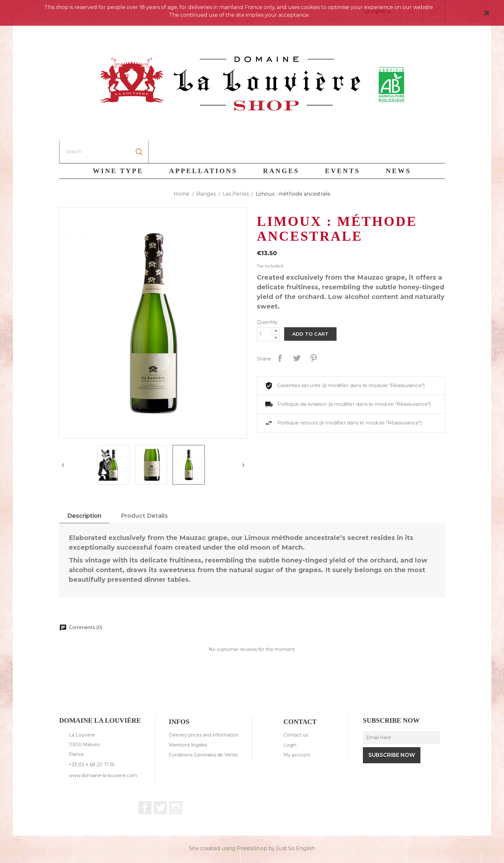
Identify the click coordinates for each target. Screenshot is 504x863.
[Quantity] (265, 312)
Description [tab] (84, 493)
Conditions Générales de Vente (203, 732)
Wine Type (118, 148)
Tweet (297, 336)
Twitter (160, 785)
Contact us (296, 712)
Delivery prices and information (204, 712)
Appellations (203, 148)
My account (297, 732)
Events (342, 148)
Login (290, 722)
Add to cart (310, 311)
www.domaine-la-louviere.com (103, 753)
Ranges (281, 148)
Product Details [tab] (144, 493)
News (398, 148)
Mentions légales (188, 722)
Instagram (176, 785)
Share (280, 336)
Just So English (296, 826)
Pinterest (313, 336)
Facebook (145, 785)
